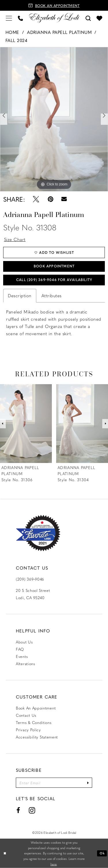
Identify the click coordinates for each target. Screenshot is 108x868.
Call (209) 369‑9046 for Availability (54, 280)
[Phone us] (20, 18)
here (54, 864)
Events (22, 656)
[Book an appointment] (54, 5)
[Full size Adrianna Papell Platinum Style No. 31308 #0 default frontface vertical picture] (54, 119)
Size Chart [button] (15, 239)
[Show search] (88, 18)
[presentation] (26, 424)
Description (20, 296)
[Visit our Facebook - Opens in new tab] (18, 810)
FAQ (20, 649)
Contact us (26, 715)
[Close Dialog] (5, 853)
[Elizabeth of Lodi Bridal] (54, 18)
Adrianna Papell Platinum (59, 32)
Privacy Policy (28, 730)
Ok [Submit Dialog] (102, 853)
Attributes (52, 296)
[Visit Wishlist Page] (99, 18)
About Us (24, 642)
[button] (9, 18)
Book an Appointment (36, 708)
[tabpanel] (54, 119)
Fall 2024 (17, 40)
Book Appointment (54, 266)
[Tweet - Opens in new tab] (36, 199)
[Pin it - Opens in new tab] (50, 199)
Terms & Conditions (34, 722)
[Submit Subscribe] (88, 783)
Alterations (25, 664)
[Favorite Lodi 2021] (38, 533)
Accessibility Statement (37, 737)
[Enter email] (54, 783)
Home (12, 32)
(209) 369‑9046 (30, 579)
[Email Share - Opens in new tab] (64, 199)
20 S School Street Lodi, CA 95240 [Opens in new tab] (33, 594)
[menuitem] (9, 18)
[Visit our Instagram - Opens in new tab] (32, 810)
